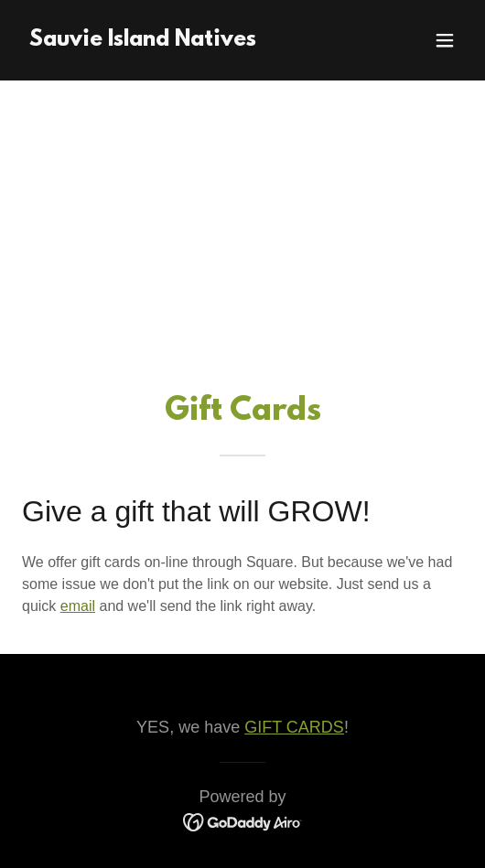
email (78, 606)
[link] (143, 41)
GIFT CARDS (294, 727)
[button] (445, 40)
